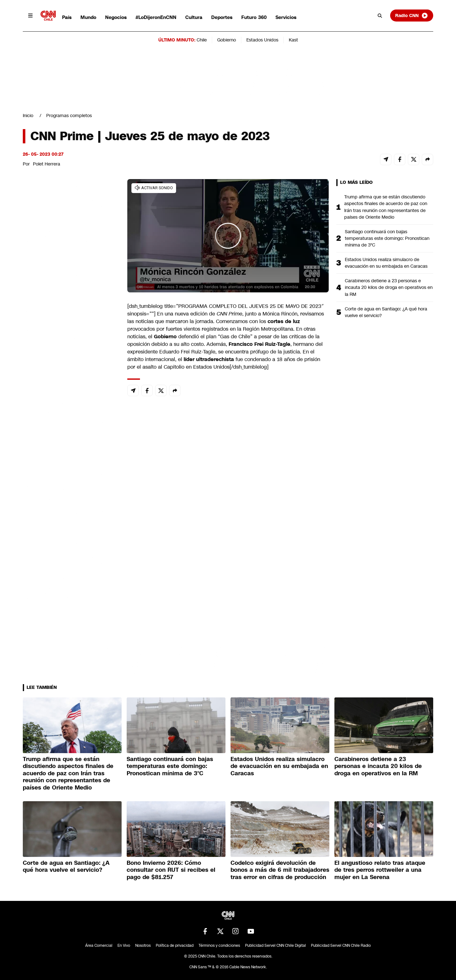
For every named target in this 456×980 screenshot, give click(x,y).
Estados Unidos (262, 40)
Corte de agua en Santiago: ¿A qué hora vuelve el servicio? (386, 312)
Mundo (88, 17)
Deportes (222, 17)
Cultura (194, 17)
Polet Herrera (47, 164)
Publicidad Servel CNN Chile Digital (275, 946)
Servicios (286, 17)
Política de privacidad (175, 946)
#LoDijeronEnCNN (156, 17)
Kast (293, 40)
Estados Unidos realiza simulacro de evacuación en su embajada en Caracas (386, 263)
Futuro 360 (254, 17)
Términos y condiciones (219, 946)
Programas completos (69, 115)
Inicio (28, 115)
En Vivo (124, 946)
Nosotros (143, 946)
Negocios (116, 17)
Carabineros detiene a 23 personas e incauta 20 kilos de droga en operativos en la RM (389, 287)
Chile (202, 40)
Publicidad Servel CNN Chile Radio (341, 946)
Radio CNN (412, 16)
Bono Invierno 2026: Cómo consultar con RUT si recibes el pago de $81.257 (171, 870)
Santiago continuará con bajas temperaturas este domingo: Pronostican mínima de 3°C (387, 238)
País (67, 17)
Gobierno (227, 40)
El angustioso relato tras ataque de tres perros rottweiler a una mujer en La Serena (380, 870)
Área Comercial (99, 946)
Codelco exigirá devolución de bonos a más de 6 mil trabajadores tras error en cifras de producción (280, 870)
